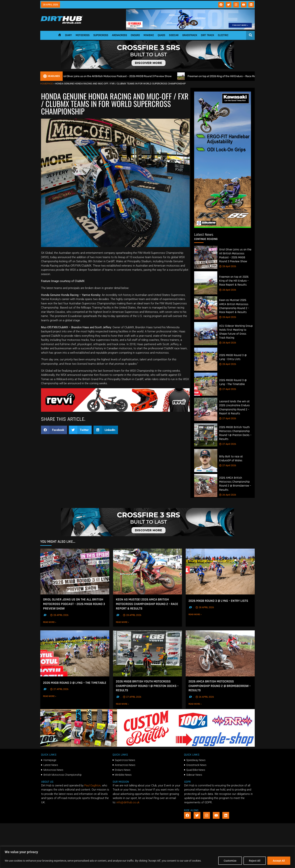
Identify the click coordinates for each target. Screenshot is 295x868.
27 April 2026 (228, 389)
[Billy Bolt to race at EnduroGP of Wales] (206, 461)
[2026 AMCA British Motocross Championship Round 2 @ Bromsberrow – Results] (206, 486)
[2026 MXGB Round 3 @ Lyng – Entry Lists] (206, 359)
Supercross (101, 35)
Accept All (279, 861)
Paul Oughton (92, 785)
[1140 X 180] (190, 29)
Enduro (135, 35)
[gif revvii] (115, 411)
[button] (54, 430)
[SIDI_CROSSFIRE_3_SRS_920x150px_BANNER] (147, 68)
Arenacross (119, 35)
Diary (68, 35)
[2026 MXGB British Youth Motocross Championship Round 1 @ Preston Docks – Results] (206, 435)
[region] (147, 857)
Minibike (149, 35)
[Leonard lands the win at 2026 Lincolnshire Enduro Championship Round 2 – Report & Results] (206, 409)
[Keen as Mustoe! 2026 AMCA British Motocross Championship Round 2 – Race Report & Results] (206, 308)
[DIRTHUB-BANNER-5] (147, 746)
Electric (223, 35)
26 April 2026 (228, 495)
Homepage (47, 84)
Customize (230, 861)
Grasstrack (190, 35)
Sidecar (174, 35)
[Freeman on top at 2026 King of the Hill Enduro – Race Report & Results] (206, 283)
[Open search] (251, 35)
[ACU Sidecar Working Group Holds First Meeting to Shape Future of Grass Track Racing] (206, 334)
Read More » (56, 622)
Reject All (255, 861)
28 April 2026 (228, 267)
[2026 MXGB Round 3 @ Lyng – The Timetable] (206, 384)
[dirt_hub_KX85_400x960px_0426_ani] (223, 227)
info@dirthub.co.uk (128, 802)
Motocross (83, 35)
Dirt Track (208, 35)
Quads (161, 35)
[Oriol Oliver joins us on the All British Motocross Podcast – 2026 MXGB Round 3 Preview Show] (206, 257)
